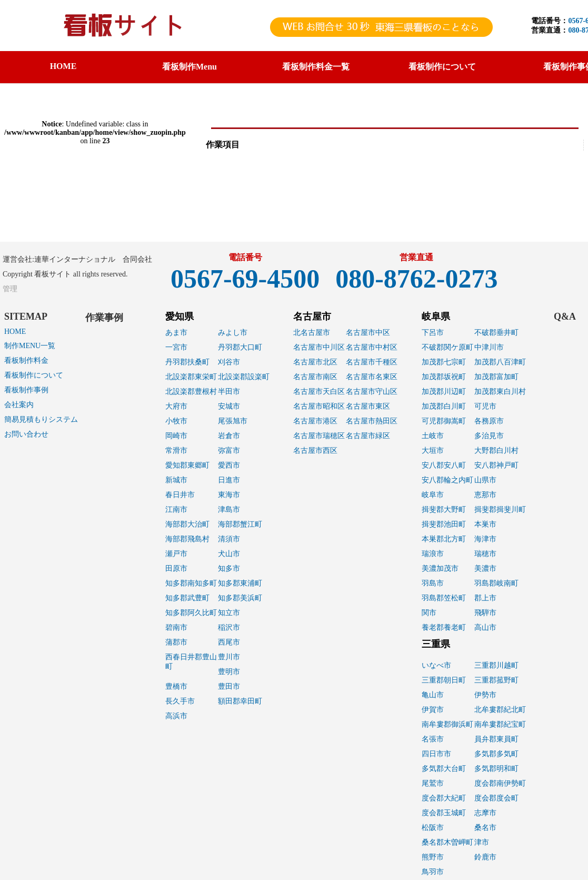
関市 (429, 613)
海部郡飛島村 (187, 539)
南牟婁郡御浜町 (447, 724)
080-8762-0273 (416, 279)
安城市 (229, 406)
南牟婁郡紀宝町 (500, 724)
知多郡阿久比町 (191, 613)
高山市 (485, 627)
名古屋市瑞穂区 (319, 436)
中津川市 (489, 347)
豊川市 (229, 657)
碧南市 (176, 627)
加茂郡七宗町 (444, 362)
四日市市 (436, 754)
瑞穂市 (485, 554)
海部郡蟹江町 (240, 524)
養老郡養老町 (444, 627)
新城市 (176, 480)
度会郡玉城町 (444, 813)
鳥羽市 (433, 872)
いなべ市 (436, 665)
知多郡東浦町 (240, 583)
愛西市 (229, 465)
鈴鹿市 (485, 857)
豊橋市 (176, 686)
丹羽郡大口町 (240, 347)
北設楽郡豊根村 (191, 392)
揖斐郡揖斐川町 (500, 510)
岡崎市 (176, 436)
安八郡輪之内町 (447, 480)
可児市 (485, 406)
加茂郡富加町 (496, 377)
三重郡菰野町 (496, 680)
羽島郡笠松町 (444, 598)
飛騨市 (485, 613)
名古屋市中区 (368, 333)
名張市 (433, 739)
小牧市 (176, 421)
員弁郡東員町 (496, 739)
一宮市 (176, 347)
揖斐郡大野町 (444, 510)
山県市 (485, 480)
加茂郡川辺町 (444, 392)
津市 (482, 842)
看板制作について (34, 375)
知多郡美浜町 (240, 598)
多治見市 (489, 436)
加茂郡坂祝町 (444, 377)
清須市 (229, 539)
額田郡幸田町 (240, 701)
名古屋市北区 (315, 362)
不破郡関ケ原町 (447, 347)
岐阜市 (433, 495)
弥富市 (229, 451)
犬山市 (229, 554)
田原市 (176, 568)
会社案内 (19, 405)
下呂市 (433, 333)
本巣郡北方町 (444, 539)
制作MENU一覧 (30, 346)
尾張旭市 (233, 421)
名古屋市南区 (315, 377)
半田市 (229, 392)
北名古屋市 (312, 333)
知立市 (229, 613)
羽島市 (433, 583)
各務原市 (489, 421)
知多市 (229, 568)
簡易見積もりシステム (41, 419)
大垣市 (433, 451)
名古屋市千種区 (372, 362)
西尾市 (229, 642)
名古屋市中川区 (319, 347)
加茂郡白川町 (444, 406)
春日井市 (180, 495)
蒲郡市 (176, 642)
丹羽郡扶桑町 (187, 362)
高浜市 (176, 716)
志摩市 (485, 813)
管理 (10, 289)
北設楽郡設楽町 (244, 377)
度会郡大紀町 (444, 798)
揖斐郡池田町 (444, 524)
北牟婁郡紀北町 (500, 710)
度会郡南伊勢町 (500, 783)
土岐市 (433, 436)
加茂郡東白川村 (500, 392)
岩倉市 (229, 436)
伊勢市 (485, 695)
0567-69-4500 (245, 279)
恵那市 (485, 495)
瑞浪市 (433, 554)
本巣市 (485, 524)
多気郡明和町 (496, 769)
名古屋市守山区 (372, 392)
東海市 (229, 495)
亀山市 (433, 695)
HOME (63, 66)
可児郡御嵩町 (444, 421)
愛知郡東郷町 (187, 465)
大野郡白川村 (496, 451)
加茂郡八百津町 (500, 362)
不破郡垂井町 (496, 333)
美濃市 (485, 568)
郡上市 (485, 598)
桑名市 (485, 828)
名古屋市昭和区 (319, 406)
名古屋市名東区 (372, 377)
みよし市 (233, 333)
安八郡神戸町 (496, 465)
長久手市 (180, 701)
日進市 (229, 480)
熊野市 (433, 857)
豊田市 (229, 686)
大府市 (176, 406)
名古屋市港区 (315, 421)
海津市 (485, 539)
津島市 (229, 510)
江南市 (176, 510)
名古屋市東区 (368, 406)
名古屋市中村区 (372, 347)
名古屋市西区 (315, 451)
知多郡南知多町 (191, 583)
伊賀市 (433, 710)
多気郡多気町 (496, 754)
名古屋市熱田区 (372, 421)
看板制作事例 (26, 390)
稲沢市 (229, 627)
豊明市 (229, 672)
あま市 (176, 333)
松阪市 (433, 828)
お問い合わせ (26, 434)
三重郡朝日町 (444, 680)
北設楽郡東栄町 (191, 377)
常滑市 (176, 451)
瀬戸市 (176, 554)
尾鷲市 (433, 783)
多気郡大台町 (444, 769)
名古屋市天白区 (319, 392)
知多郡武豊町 (187, 598)
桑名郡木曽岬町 (447, 842)
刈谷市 (229, 362)
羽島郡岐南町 (496, 583)
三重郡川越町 (496, 665)
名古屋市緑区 (368, 436)
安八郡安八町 (444, 465)
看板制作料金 (26, 360)
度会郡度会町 (496, 798)
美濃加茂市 (440, 568)
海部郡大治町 (187, 524)
